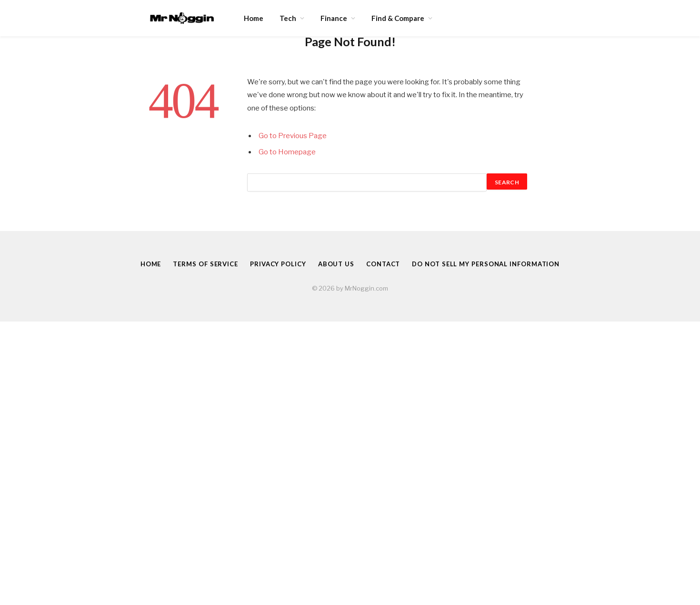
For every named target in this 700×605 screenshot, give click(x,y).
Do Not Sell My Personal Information (486, 264)
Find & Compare (398, 18)
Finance (334, 18)
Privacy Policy (278, 264)
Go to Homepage (287, 152)
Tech (288, 18)
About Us (336, 264)
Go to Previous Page (293, 136)
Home (254, 18)
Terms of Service (205, 264)
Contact (383, 264)
